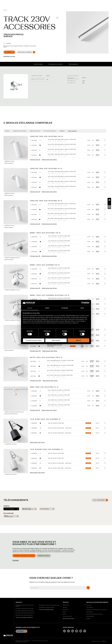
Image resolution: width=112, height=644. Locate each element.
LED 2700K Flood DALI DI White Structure (60, 370)
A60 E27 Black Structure (56, 423)
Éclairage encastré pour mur (47, 607)
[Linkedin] (73, 631)
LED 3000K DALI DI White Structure (59, 246)
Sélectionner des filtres (49, 160)
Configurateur (41, 1)
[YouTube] (81, 631)
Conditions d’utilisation (22, 642)
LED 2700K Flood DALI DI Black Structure (60, 375)
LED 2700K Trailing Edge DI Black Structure (62, 144)
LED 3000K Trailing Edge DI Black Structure (62, 154)
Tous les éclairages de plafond (24, 617)
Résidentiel (66, 605)
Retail (64, 612)
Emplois (73, 1)
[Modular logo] (8, 636)
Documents (90, 612)
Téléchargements (74, 64)
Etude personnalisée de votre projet (97, 610)
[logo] (4, 4)
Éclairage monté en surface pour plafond (25, 606)
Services (89, 605)
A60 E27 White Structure (56, 453)
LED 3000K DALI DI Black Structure (59, 251)
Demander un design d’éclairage (24, 556)
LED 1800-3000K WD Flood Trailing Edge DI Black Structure (55, 345)
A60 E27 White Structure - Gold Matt (60, 428)
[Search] (103, 4)
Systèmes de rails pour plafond (24, 615)
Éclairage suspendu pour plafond (25, 611)
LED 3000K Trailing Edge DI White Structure (62, 149)
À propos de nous (96, 641)
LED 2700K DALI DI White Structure (59, 236)
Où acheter (16, 560)
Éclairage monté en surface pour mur (49, 605)
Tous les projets (67, 616)
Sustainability (90, 616)
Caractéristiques (38, 64)
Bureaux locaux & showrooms (94, 614)
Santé (65, 614)
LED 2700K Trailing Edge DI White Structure (62, 140)
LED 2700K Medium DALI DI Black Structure (60, 365)
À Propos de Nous (82, 1)
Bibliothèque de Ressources (55, 1)
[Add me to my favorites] (57, 18)
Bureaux (65, 607)
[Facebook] (69, 631)
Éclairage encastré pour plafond (25, 608)
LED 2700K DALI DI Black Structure (59, 241)
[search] (88, 588)
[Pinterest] (85, 631)
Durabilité (67, 1)
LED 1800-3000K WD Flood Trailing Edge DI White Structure (55, 340)
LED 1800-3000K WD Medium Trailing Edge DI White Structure (55, 329)
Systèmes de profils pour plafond (25, 613)
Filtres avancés (72, 131)
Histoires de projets (68, 619)
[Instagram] (64, 631)
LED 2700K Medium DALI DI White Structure (60, 361)
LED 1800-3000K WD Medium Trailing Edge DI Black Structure (55, 334)
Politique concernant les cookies (40, 641)
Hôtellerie (66, 610)
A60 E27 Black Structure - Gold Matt (60, 433)
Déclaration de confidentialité (23, 641)
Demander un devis (44, 556)
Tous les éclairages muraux (46, 610)
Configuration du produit (56, 64)
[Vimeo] (77, 631)
